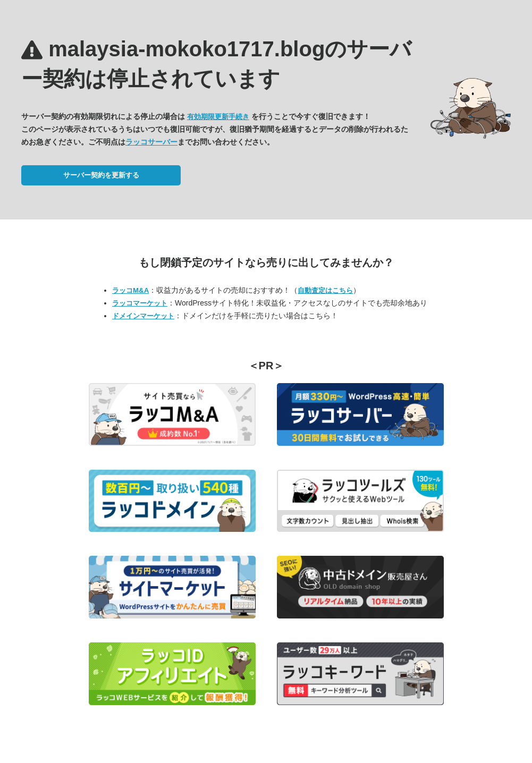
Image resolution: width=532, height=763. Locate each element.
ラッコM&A (130, 290)
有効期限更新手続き (218, 117)
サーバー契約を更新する (101, 175)
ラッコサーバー (151, 142)
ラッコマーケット (140, 303)
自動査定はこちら (325, 290)
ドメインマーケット (143, 316)
